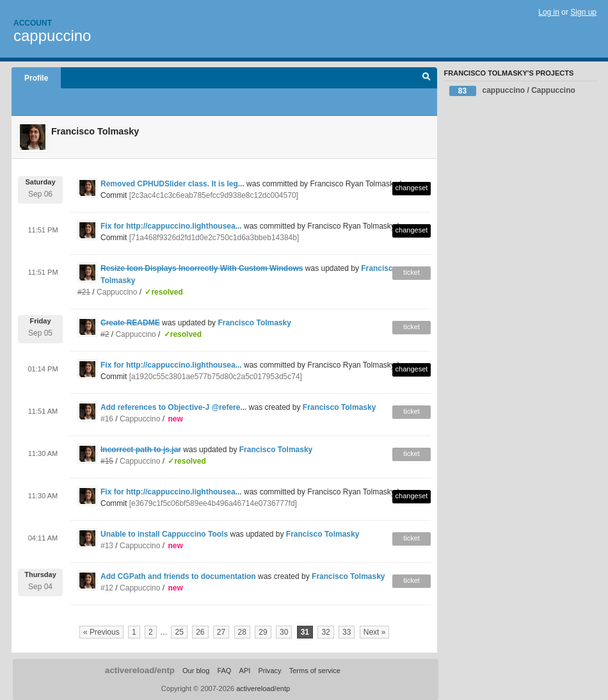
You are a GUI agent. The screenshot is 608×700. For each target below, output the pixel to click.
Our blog (196, 671)
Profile (36, 78)
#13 (107, 546)
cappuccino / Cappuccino (512, 91)
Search (427, 78)
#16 (107, 419)
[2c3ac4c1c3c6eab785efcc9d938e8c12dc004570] (214, 195)
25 (179, 632)
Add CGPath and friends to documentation (178, 576)
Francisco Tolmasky (254, 323)
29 (263, 632)
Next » (375, 632)
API (245, 671)
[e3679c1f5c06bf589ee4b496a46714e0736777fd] (213, 503)
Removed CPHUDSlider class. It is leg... (172, 184)
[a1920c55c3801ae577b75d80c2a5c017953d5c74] (216, 377)
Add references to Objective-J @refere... (173, 407)
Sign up (583, 12)
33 (347, 632)
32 (325, 632)
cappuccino (52, 36)
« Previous (101, 632)
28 (242, 632)
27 (221, 632)
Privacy (269, 671)
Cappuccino (117, 292)
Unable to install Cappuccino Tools (164, 534)
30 (284, 632)
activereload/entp (140, 670)
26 (200, 632)
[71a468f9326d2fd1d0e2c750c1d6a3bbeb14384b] (214, 238)
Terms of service (315, 671)
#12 (107, 588)
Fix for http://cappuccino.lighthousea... (171, 226)
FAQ (224, 671)
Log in (549, 12)
